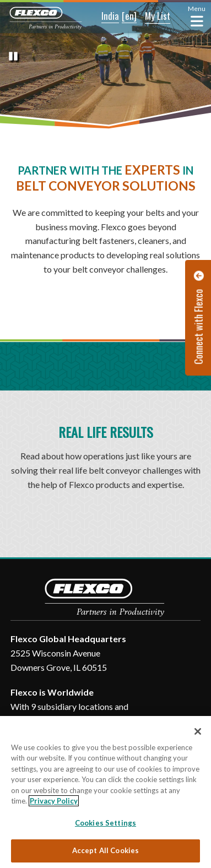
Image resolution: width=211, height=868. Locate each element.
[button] (103, 17)
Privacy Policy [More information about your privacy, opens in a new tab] (54, 801)
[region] (105, 792)
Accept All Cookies (105, 850)
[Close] (198, 731)
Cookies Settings (105, 823)
